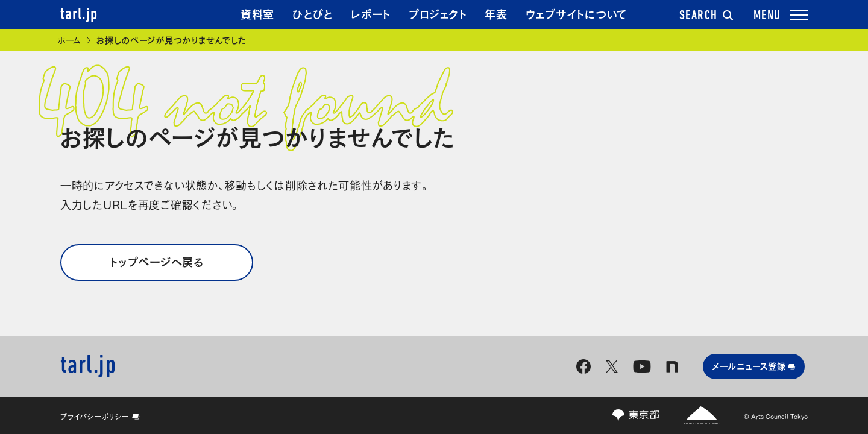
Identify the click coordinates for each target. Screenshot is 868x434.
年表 (496, 13)
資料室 (257, 13)
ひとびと (313, 13)
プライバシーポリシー (100, 416)
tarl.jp (79, 15)
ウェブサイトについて (577, 13)
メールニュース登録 (754, 365)
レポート (371, 13)
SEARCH (706, 16)
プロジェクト (438, 13)
